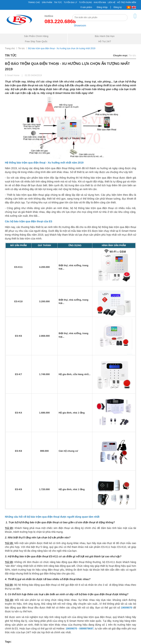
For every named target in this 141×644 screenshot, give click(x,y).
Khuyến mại (100, 2)
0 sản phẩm (86, 7)
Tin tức (58, 2)
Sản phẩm (47, 2)
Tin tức (21, 48)
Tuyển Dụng (85, 2)
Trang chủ (34, 2)
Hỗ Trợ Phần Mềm (127, 2)
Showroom (80, 25)
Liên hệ (112, 2)
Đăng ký (118, 7)
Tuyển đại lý (70, 2)
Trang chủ (10, 48)
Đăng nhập (102, 7)
